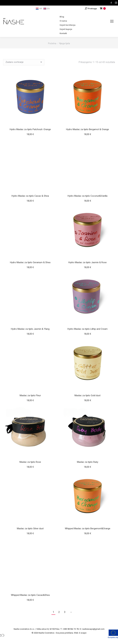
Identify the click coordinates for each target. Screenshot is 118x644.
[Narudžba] (24, 62)
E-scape (83, 633)
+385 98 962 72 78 (71, 629)
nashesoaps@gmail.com (93, 629)
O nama (63, 21)
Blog (62, 17)
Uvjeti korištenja (68, 25)
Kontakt (63, 33)
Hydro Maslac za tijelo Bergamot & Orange (88, 129)
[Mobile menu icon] (112, 21)
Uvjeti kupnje (66, 29)
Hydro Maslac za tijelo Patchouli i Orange (30, 129)
